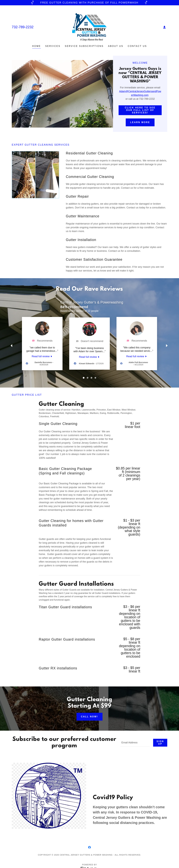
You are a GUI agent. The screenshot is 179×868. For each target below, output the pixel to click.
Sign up (160, 743)
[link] (89, 27)
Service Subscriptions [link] (84, 46)
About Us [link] (116, 46)
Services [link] (53, 46)
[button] (164, 27)
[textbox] (135, 743)
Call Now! (89, 717)
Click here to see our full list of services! (140, 110)
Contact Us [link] (137, 46)
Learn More (140, 122)
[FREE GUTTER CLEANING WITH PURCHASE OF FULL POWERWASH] (89, 3)
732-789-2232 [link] (23, 27)
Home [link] (36, 46)
